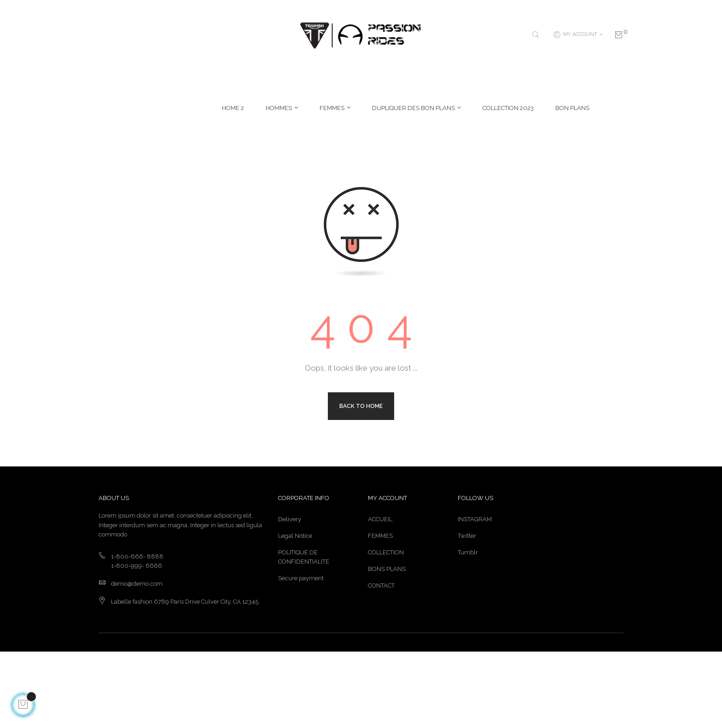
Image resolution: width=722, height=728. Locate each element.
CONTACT (381, 662)
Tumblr (468, 629)
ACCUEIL (380, 596)
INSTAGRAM (475, 596)
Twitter (467, 612)
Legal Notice (295, 612)
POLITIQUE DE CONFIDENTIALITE (304, 633)
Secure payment (301, 655)
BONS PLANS (387, 645)
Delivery (290, 596)
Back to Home (361, 482)
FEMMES (380, 612)
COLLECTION (386, 629)
